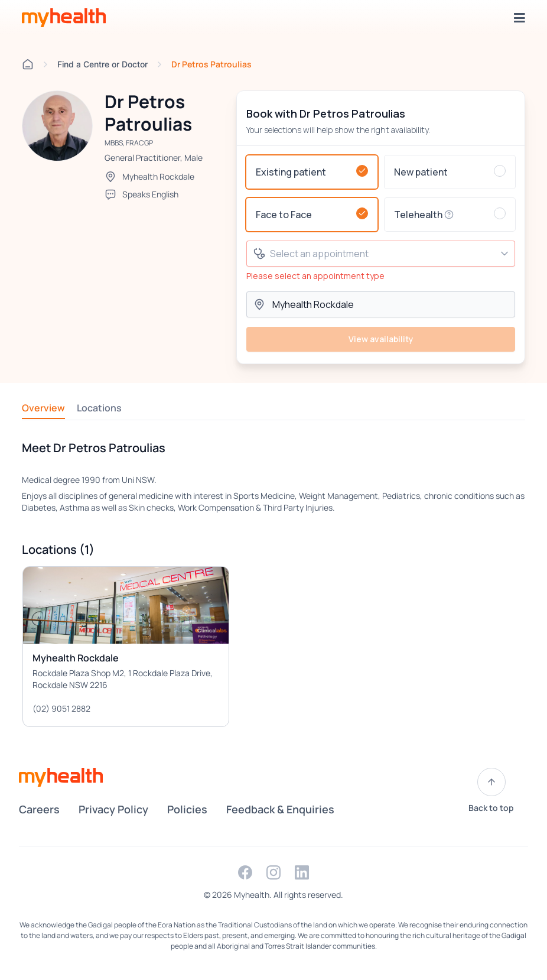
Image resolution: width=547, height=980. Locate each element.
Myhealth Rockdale (158, 176)
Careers (39, 809)
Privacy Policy (113, 809)
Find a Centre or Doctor (102, 64)
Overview (43, 408)
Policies (187, 809)
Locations (99, 408)
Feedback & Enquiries (280, 809)
